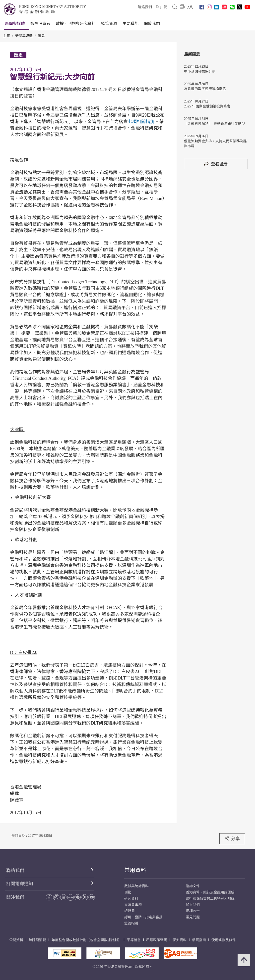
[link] (190, 7)
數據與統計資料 (136, 886)
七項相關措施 (141, 122)
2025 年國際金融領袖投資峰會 (207, 106)
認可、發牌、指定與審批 (143, 917)
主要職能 (130, 24)
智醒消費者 (40, 24)
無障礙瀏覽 (37, 940)
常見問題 (193, 917)
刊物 (128, 892)
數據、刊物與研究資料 (76, 24)
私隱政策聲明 (157, 940)
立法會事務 (133, 905)
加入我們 (193, 905)
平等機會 (134, 940)
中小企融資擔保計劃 (200, 72)
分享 (232, 838)
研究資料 (131, 899)
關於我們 (152, 24)
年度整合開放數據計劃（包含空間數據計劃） (86, 940)
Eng (159, 7)
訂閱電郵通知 (20, 884)
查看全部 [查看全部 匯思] (216, 164)
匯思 (41, 36)
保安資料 (180, 940)
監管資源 (109, 24)
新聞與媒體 (15, 24)
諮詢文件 (193, 886)
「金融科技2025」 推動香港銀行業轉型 (215, 124)
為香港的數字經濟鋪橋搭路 (205, 89)
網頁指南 (199, 940)
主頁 (6, 36)
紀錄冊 (129, 911)
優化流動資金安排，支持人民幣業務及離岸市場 (215, 144)
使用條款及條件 (224, 940)
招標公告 (193, 911)
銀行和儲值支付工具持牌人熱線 (210, 899)
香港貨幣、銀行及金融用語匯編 (210, 892)
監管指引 (131, 923)
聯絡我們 (145, 7)
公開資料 (16, 940)
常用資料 (135, 870)
